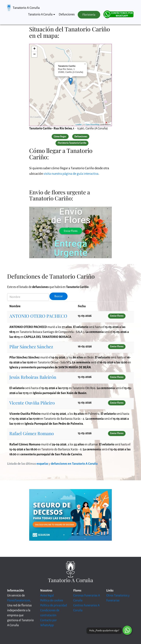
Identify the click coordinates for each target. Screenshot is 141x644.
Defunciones (67, 14)
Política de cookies (52, 601)
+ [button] (34, 49)
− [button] (34, 55)
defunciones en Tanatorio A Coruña (74, 464)
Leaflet (79, 124)
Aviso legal (47, 596)
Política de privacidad (54, 605)
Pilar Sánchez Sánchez (31, 347)
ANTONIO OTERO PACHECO (38, 316)
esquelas (42, 464)
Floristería (89, 15)
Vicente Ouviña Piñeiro (32, 403)
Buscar (59, 296)
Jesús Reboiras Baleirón (33, 377)
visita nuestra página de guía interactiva (71, 174)
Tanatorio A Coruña (26, 8)
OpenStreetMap (93, 124)
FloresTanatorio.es (19, 601)
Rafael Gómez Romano (32, 433)
